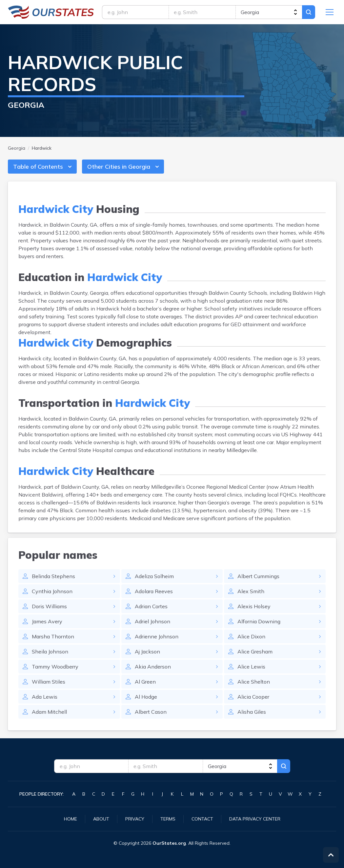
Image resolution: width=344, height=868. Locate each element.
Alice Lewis (251, 667)
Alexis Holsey (254, 606)
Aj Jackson (147, 651)
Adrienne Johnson (157, 636)
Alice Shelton (254, 682)
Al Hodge (146, 697)
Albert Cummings (258, 576)
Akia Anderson (153, 667)
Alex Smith (251, 591)
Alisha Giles (252, 712)
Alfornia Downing (259, 621)
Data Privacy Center (255, 819)
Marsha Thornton (53, 636)
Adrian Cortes (151, 606)
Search (309, 12)
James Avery (47, 621)
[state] (269, 12)
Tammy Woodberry (55, 667)
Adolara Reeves (154, 591)
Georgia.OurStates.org (51, 12)
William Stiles (49, 682)
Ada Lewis (45, 697)
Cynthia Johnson (52, 591)
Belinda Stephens (53, 576)
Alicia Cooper (253, 697)
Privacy (135, 819)
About (101, 819)
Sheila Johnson (50, 651)
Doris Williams (49, 606)
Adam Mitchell (49, 712)
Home (71, 819)
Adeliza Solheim (154, 576)
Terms (168, 819)
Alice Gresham (255, 651)
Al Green (145, 682)
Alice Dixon (251, 636)
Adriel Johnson (152, 621)
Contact (202, 819)
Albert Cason (151, 712)
